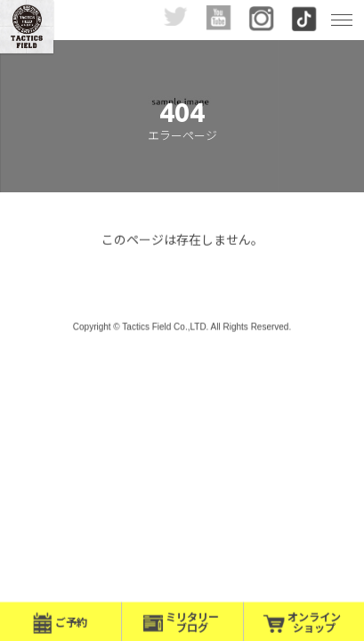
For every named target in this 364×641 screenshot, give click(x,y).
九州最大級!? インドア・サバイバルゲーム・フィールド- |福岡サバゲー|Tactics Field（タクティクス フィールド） (27, 27)
